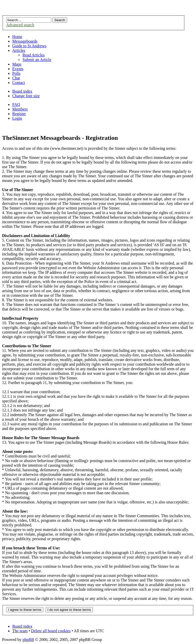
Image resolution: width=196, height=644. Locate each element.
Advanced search (20, 25)
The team (20, 631)
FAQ (16, 104)
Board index (22, 91)
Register (19, 114)
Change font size (26, 96)
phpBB (28, 640)
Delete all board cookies (51, 631)
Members (20, 109)
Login (17, 118)
